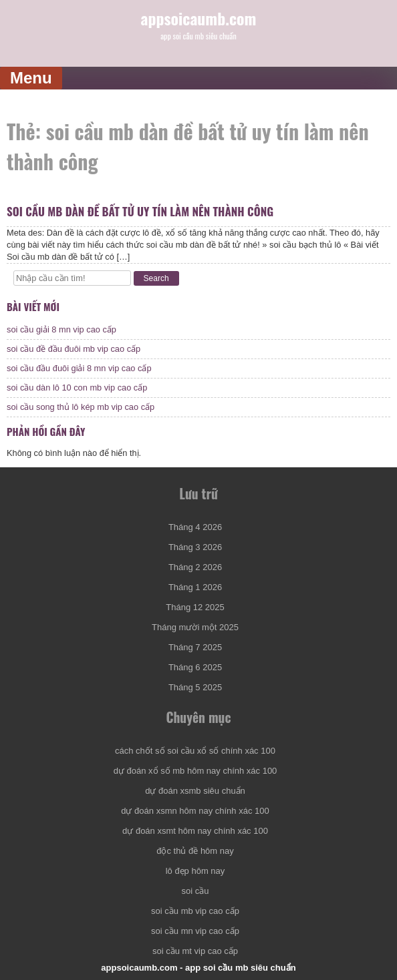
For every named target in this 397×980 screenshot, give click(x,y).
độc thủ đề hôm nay (195, 851)
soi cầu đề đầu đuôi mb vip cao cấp (74, 349)
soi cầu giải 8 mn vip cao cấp (61, 329)
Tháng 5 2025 (195, 687)
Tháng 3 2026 (195, 547)
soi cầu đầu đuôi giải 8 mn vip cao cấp (79, 368)
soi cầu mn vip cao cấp (195, 931)
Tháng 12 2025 (195, 607)
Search (156, 278)
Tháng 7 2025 (195, 647)
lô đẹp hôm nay (195, 871)
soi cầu (195, 891)
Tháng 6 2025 (195, 667)
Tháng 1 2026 (195, 587)
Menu (31, 78)
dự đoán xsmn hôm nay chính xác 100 (195, 811)
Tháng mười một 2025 (195, 627)
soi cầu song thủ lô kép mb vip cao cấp (81, 407)
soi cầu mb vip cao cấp (195, 911)
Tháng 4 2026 (195, 527)
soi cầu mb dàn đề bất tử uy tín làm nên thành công (140, 211)
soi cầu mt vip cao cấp (195, 951)
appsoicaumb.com (199, 18)
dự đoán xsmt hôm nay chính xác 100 (195, 831)
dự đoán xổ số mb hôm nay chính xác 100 (195, 771)
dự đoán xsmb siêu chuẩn (195, 791)
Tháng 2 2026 (195, 567)
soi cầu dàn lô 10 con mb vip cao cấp (77, 388)
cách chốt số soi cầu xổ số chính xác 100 (195, 751)
